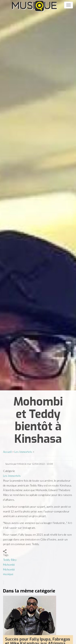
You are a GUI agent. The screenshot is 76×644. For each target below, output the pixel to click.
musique (8, 574)
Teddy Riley (10, 560)
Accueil (7, 452)
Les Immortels (23, 452)
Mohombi (9, 565)
